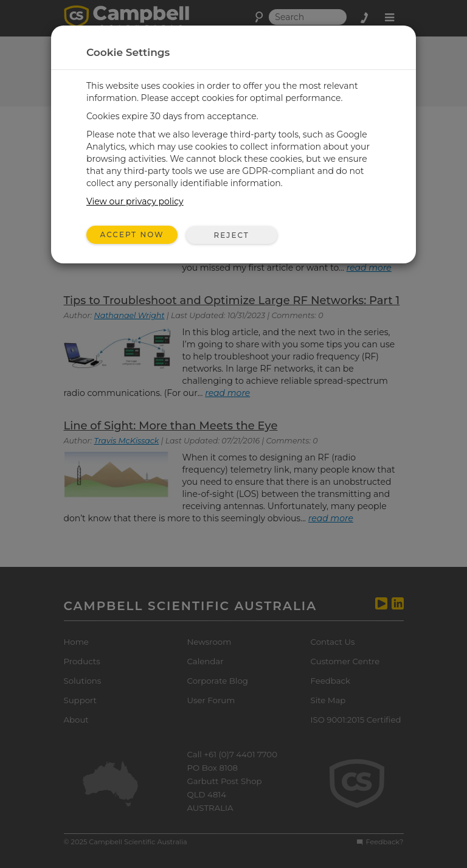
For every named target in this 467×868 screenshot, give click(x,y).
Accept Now (132, 234)
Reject (231, 235)
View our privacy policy (135, 201)
